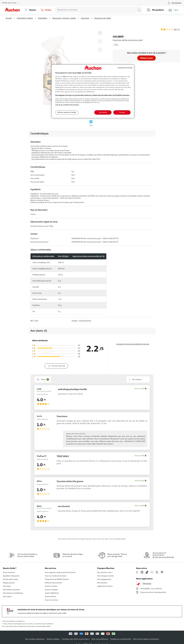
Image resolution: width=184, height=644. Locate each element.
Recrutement (102, 583)
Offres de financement (53, 583)
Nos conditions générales (35, 639)
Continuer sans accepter (125, 68)
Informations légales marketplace (146, 639)
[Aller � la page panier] (173, 10)
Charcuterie (43, 18)
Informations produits (11, 590)
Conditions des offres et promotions (76, 639)
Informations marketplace (13, 593)
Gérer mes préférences (100, 639)
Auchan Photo (50, 597)
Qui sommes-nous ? (105, 572)
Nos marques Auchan (106, 576)
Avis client (7, 586)
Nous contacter (9, 572)
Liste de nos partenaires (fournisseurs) (67, 105)
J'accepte (122, 112)
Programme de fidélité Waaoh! (57, 579)
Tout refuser (103, 112)
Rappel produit (9, 583)
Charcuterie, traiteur (25, 18)
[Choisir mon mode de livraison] (12, 3)
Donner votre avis (58, 366)
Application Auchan (105, 586)
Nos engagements (104, 579)
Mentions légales (53, 639)
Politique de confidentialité (121, 639)
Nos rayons (7, 597)
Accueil (9, 18)
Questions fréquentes (11, 576)
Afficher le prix (146, 58)
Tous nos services (51, 600)
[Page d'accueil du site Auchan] (13, 10)
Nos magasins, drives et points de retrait (60, 572)
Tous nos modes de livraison (56, 576)
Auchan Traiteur (51, 586)
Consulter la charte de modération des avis (133, 344)
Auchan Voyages (51, 590)
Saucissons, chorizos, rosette (64, 18)
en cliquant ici (20, 621)
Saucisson (85, 18)
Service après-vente (11, 579)
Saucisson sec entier (103, 18)
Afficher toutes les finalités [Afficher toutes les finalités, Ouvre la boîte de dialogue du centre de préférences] (67, 112)
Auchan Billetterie (52, 593)
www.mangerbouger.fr (43, 626)
